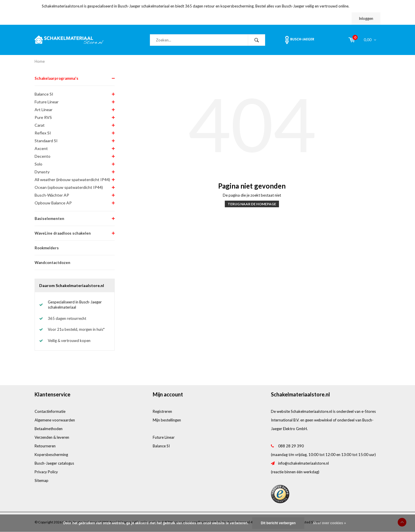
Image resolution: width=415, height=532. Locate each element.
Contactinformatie (50, 411)
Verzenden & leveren (52, 437)
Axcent (41, 148)
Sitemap (41, 480)
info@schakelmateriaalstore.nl (303, 463)
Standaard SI (46, 141)
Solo (38, 164)
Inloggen (366, 18)
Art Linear (44, 110)
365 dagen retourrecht (67, 318)
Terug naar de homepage (252, 204)
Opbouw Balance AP (53, 203)
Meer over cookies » (330, 523)
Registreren (162, 411)
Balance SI (44, 94)
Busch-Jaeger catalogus (54, 463)
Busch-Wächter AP (52, 195)
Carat (40, 125)
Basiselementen (49, 219)
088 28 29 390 (291, 446)
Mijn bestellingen (167, 420)
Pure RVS (43, 117)
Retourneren (45, 446)
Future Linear (47, 102)
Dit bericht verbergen (278, 523)
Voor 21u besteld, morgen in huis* (76, 329)
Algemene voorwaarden (55, 420)
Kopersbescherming (51, 455)
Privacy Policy (46, 472)
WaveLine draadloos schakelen (63, 233)
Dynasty (42, 172)
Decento (43, 156)
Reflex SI (43, 133)
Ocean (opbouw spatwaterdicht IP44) (69, 187)
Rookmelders (47, 248)
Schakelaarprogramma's (56, 78)
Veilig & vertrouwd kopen (69, 341)
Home (40, 61)
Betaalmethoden (49, 429)
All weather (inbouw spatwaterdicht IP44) (72, 179)
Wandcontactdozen (52, 263)
